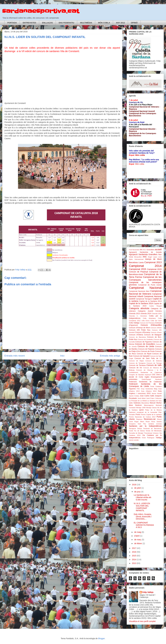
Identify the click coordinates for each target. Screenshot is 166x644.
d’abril (137, 536)
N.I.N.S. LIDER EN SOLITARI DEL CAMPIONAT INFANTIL (142, 507)
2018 (134, 485)
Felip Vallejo (148, 592)
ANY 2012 (120, 23)
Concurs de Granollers (145, 344)
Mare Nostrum (135, 405)
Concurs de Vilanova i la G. (149, 370)
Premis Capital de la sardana (151, 415)
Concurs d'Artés (156, 328)
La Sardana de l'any (154, 401)
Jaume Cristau (134, 396)
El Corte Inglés (143, 377)
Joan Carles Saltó (147, 396)
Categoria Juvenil (146, 311)
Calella (141, 263)
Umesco (156, 433)
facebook (158, 379)
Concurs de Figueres (144, 342)
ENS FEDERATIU (66, 23)
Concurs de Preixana (147, 323)
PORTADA (12, 23)
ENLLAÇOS (47, 23)
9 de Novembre (134, 250)
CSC (154, 375)
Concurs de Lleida (146, 346)
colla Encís (146, 321)
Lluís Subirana (135, 403)
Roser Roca (150, 422)
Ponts (138, 415)
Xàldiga (159, 438)
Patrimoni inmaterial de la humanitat (143, 412)
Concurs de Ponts (148, 351)
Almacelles (138, 257)
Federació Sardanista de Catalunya (145, 382)
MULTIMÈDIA (86, 23)
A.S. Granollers (149, 250)
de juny (138, 492)
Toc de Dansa (139, 431)
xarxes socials (134, 440)
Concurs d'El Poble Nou (140, 330)
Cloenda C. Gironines (138, 316)
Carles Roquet (155, 306)
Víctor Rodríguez (148, 438)
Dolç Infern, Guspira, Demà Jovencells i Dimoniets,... (143, 517)
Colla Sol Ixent (156, 321)
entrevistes (133, 379)
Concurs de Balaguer (153, 335)
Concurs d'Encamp (143, 332)
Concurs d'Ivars (156, 332)
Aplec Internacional (136, 259)
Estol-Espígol (146, 379)
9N (141, 250)
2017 (134, 548)
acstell (158, 249)
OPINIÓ (134, 23)
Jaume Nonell (157, 393)
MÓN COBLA (104, 23)
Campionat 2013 (153, 262)
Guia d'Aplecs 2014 (149, 391)
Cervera (158, 311)
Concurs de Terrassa (137, 365)
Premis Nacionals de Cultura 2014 (142, 417)
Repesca (139, 419)
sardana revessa (155, 424)
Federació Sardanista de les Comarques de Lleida (145, 385)
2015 (134, 556)
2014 (134, 560)
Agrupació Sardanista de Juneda (145, 252)
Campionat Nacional (145, 288)
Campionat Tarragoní (144, 299)
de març (138, 540)
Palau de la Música (153, 410)
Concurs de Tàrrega (154, 363)
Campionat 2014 (145, 266)
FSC (138, 389)
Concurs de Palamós (146, 349)
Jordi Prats (150, 398)
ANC (145, 257)
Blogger (101, 638)
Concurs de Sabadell (141, 356)
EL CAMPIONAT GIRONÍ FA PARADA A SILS (144, 525)
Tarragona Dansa (135, 429)
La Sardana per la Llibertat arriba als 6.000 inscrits (142, 497)
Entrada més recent (15, 356)
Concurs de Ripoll (144, 354)
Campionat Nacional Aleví (139, 291)
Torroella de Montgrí (136, 433)
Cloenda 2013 (134, 314)
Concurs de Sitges (136, 361)
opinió (141, 410)
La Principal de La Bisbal (138, 401)
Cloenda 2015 (157, 314)
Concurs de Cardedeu (145, 339)
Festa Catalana (156, 386)
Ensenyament (156, 377)
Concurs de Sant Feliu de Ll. (148, 358)
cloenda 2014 (146, 314)
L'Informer (158, 398)
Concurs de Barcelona (137, 337)
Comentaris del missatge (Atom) (69, 363)
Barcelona (133, 262)
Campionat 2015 (138, 269)
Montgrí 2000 (141, 408)
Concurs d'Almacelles (151, 325)
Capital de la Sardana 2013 (150, 301)
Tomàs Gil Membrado (154, 431)
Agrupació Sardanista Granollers (143, 254)
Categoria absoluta (139, 308)
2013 (134, 563)
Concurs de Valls (154, 365)
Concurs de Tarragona (137, 363)
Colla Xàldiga (134, 323)
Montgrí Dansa (151, 408)
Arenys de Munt (153, 259)
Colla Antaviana (149, 318)
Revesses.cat (150, 419)
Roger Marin (139, 422)
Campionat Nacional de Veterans (145, 292)
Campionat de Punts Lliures (150, 285)
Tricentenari (148, 433)
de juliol (138, 488)
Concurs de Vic (135, 368)
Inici (62, 356)
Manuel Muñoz (156, 403)
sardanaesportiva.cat (41, 11)
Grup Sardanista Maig (149, 389)
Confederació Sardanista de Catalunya (145, 372)
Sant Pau (142, 424)
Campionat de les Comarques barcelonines (145, 278)
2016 (134, 552)
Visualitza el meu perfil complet (142, 621)
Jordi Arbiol (142, 398)
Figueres (132, 389)
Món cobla (140, 155)
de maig (138, 532)
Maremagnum (149, 405)
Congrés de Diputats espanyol (140, 375)
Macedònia (145, 403)
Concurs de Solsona (153, 361)
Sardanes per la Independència (145, 426)
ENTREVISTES (29, 23)
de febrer (138, 543)
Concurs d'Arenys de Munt (139, 328)
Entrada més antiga (110, 356)
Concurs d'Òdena (136, 335)
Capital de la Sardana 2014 (141, 303)
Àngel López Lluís (155, 257)
